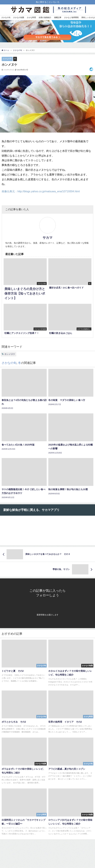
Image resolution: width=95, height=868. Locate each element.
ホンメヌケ (10, 354)
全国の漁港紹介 (45, 17)
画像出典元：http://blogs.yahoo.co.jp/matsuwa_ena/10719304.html (41, 191)
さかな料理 (31, 17)
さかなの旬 (6, 17)
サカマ (47, 238)
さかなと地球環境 (71, 17)
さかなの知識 (19, 17)
